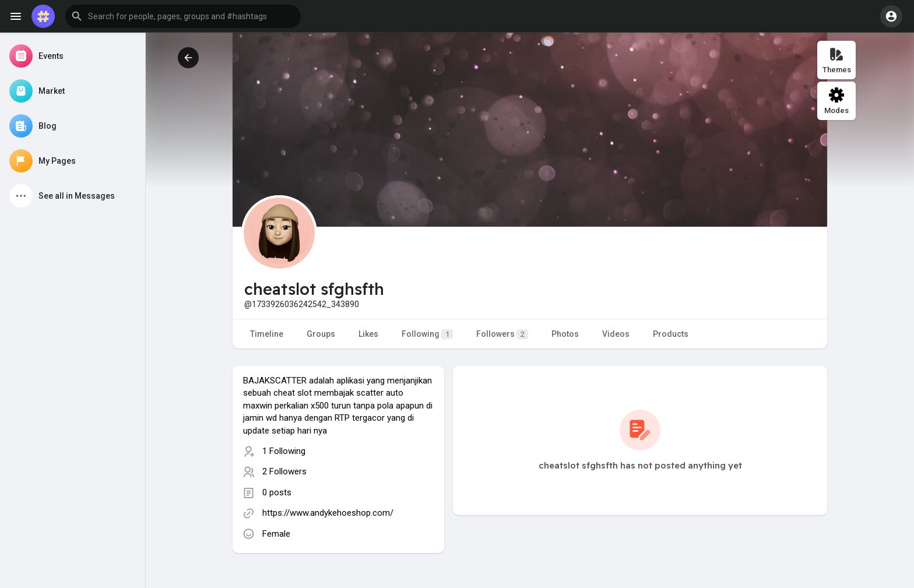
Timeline (267, 334)
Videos (616, 334)
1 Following (284, 451)
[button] (183, 16)
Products (671, 334)
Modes (836, 101)
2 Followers (284, 471)
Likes (368, 334)
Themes (837, 60)
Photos (565, 334)
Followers (502, 334)
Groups (321, 334)
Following (427, 334)
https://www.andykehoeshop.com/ (328, 513)
